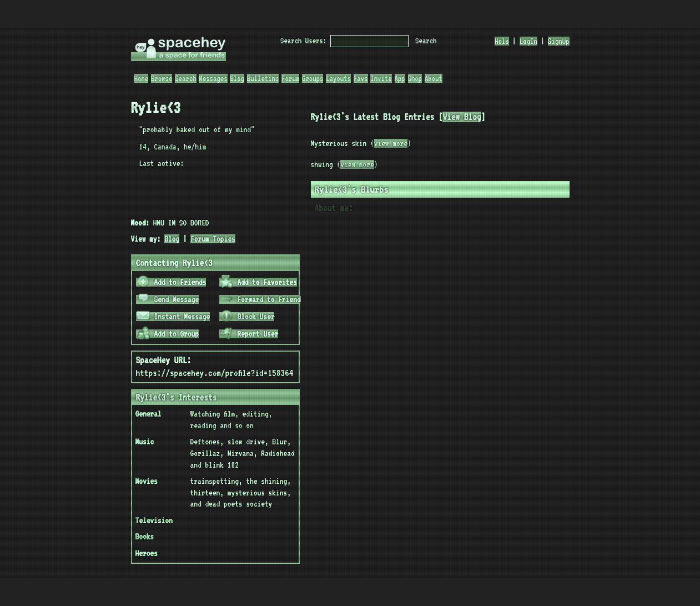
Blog (237, 78)
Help (502, 41)
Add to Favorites (258, 282)
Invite (381, 78)
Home (142, 78)
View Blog (462, 117)
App (400, 78)
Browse (162, 78)
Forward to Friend (260, 299)
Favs (361, 78)
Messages (213, 78)
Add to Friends (171, 282)
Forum (290, 78)
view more (391, 143)
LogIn (528, 41)
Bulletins (263, 78)
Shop (415, 78)
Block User (247, 317)
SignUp (558, 41)
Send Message (168, 299)
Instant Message (173, 317)
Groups (313, 78)
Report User (249, 334)
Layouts (338, 78)
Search (426, 41)
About (434, 78)
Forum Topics (213, 239)
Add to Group (168, 334)
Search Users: (303, 41)
